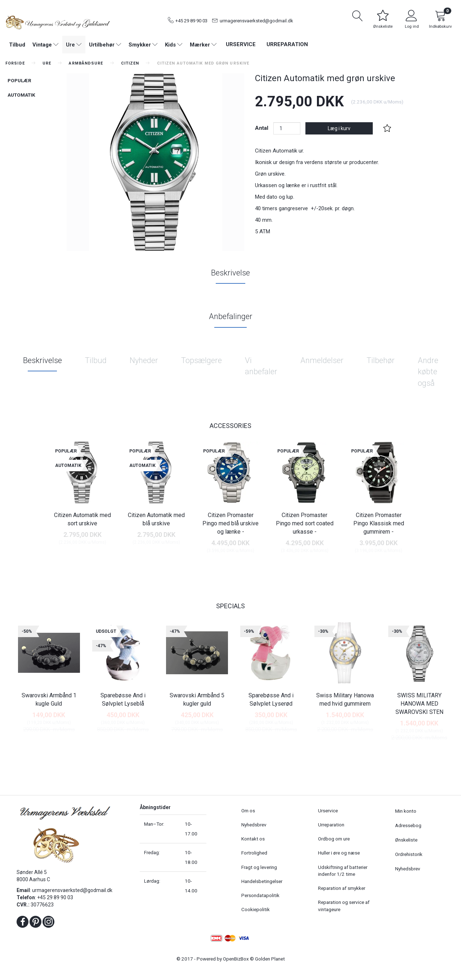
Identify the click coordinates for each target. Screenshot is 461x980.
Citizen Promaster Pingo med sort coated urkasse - (305, 523)
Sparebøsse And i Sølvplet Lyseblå (123, 699)
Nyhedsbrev (254, 825)
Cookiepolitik (256, 909)
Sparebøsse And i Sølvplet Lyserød (271, 699)
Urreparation (287, 44)
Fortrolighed (254, 853)
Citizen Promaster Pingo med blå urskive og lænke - (230, 523)
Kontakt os (253, 839)
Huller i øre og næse (339, 853)
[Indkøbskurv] (440, 21)
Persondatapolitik (260, 895)
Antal (262, 128)
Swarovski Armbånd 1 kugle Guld (49, 699)
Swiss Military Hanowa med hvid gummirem (345, 699)
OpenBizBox (236, 959)
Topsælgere (202, 360)
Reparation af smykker (342, 888)
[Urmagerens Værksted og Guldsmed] (58, 22)
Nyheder (144, 360)
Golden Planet (270, 959)
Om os (248, 811)
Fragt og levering (259, 867)
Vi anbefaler (261, 366)
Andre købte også (428, 372)
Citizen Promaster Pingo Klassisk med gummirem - (379, 523)
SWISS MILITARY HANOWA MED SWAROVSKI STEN (419, 704)
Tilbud (96, 360)
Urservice (241, 44)
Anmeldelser (322, 360)
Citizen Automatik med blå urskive (156, 519)
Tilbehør (381, 360)
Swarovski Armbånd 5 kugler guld (197, 699)
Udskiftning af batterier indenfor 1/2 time (343, 871)
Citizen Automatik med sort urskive (82, 519)
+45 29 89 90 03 (191, 21)
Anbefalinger (231, 316)
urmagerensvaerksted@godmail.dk (256, 21)
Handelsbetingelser (262, 881)
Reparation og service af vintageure (344, 906)
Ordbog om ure (334, 839)
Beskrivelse (230, 273)
